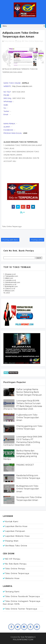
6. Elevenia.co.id (10, 284)
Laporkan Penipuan (15, 531)
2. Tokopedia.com (11, 276)
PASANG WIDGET (25, 465)
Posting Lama (37, 240)
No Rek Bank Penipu (16, 564)
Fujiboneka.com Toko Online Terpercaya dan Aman (28, 418)
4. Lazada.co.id (10, 280)
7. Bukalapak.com (11, 286)
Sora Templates (27, 637)
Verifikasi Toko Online (16, 546)
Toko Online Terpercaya (34, 41)
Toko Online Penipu (15, 569)
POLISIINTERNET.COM (23, 640)
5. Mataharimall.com (12, 282)
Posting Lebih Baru (10, 240)
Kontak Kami (12, 522)
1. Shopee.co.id (9, 274)
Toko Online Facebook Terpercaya (23, 596)
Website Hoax (12, 578)
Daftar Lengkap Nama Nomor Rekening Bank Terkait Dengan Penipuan (29, 392)
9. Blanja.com (9, 291)
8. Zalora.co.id (9, 289)
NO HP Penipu (13, 559)
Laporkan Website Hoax (17, 536)
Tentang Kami (12, 592)
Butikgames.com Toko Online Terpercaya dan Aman (28, 489)
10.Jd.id (7, 293)
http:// (22, 86)
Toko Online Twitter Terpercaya (21, 609)
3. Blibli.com (8, 278)
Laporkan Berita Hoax (16, 526)
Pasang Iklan (12, 541)
